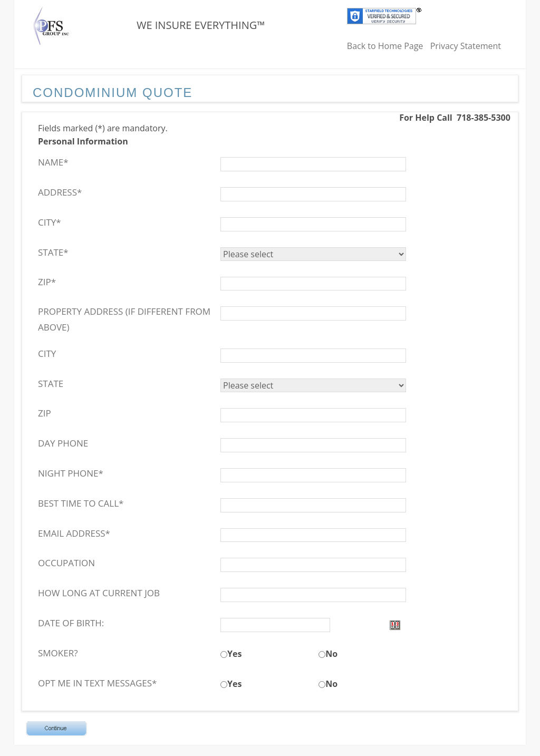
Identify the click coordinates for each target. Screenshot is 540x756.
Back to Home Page (385, 46)
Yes (234, 654)
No (331, 654)
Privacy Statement (466, 46)
